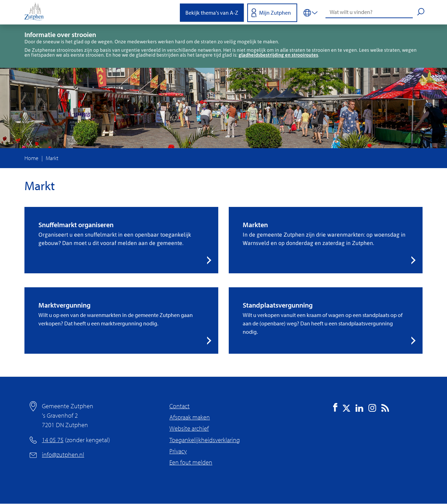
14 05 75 (53, 440)
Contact (179, 406)
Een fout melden (191, 462)
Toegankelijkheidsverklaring (205, 440)
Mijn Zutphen (275, 13)
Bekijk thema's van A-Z (212, 13)
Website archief (189, 428)
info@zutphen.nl (63, 455)
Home (31, 158)
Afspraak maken (190, 417)
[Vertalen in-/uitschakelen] (310, 12)
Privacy (178, 451)
